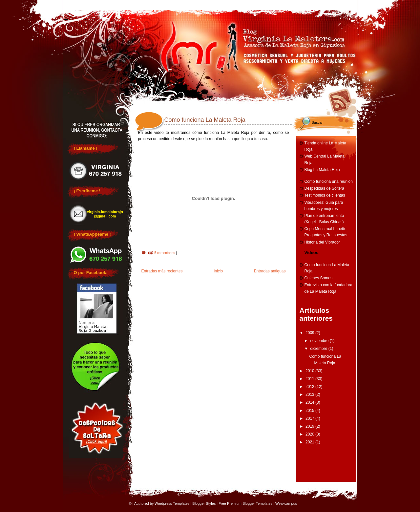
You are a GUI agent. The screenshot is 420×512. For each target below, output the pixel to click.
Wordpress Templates (172, 503)
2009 (310, 333)
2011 (310, 379)
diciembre (319, 349)
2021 (310, 442)
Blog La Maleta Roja (322, 170)
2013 (310, 395)
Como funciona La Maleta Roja (205, 120)
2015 (310, 411)
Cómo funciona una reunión (329, 181)
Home (87, 4)
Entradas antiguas (270, 271)
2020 (310, 434)
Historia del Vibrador (322, 242)
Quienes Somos (318, 278)
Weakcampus (286, 503)
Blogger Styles (204, 503)
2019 (310, 426)
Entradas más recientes (162, 271)
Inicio (218, 271)
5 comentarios (165, 253)
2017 (310, 418)
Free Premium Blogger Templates (245, 503)
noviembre (320, 341)
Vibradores (330, 4)
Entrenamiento (282, 4)
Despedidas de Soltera (324, 188)
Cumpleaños (233, 4)
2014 (310, 402)
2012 (310, 387)
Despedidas (185, 4)
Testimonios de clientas (325, 195)
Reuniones (136, 4)
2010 (310, 371)
